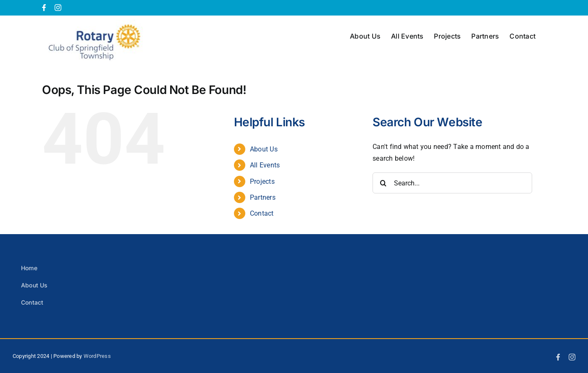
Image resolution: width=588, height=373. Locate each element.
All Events (265, 165)
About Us (264, 149)
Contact (262, 213)
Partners (263, 197)
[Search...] (452, 183)
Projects (262, 181)
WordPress (97, 356)
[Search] (383, 183)
